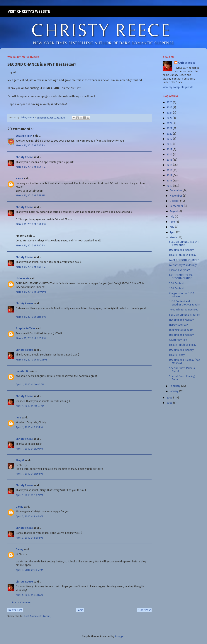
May (172, 227)
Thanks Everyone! (179, 270)
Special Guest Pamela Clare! (182, 370)
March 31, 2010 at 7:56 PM (31, 267)
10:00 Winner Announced (184, 310)
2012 (170, 175)
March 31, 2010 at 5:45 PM (31, 167)
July (172, 217)
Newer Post (15, 610)
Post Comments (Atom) (38, 616)
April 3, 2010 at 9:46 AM (29, 517)
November (176, 196)
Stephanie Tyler (26, 328)
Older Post (144, 610)
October (175, 201)
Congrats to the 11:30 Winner (182, 295)
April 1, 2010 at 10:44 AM (30, 385)
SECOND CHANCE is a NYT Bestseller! (184, 243)
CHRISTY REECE (101, 31)
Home (80, 610)
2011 (170, 181)
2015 (170, 160)
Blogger (120, 637)
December (176, 190)
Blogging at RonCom (181, 330)
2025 (170, 108)
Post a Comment (22, 603)
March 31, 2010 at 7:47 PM (31, 246)
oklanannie (23, 278)
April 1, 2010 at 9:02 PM (29, 495)
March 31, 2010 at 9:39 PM (31, 338)
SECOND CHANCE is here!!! (184, 315)
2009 (170, 398)
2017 (170, 149)
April (173, 232)
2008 (170, 403)
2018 (170, 144)
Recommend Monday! (182, 250)
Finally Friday (177, 355)
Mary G (20, 460)
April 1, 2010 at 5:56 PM (29, 474)
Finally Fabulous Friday (183, 255)
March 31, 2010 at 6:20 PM (31, 224)
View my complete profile (178, 87)
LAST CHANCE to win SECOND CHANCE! (181, 277)
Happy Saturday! (179, 325)
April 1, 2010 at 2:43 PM (29, 427)
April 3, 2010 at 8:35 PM (29, 538)
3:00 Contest (176, 283)
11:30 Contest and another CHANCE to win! (184, 303)
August (174, 211)
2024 (170, 113)
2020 (170, 134)
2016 (170, 155)
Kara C (20, 179)
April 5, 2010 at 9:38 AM (29, 595)
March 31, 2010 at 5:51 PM (30, 196)
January (174, 391)
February (175, 386)
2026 (170, 102)
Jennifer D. (22, 371)
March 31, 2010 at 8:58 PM (31, 317)
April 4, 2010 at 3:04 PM (29, 570)
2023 (170, 118)
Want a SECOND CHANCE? (184, 260)
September (177, 206)
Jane (18, 418)
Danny (19, 507)
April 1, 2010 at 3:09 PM (29, 449)
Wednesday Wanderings (183, 265)
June (173, 222)
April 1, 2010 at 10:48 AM (30, 406)
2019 (170, 139)
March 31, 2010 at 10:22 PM (31, 360)
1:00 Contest (176, 288)
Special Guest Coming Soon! (182, 378)
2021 (170, 128)
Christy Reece (24, 157)
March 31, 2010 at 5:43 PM (31, 146)
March (174, 237)
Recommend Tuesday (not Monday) (184, 362)
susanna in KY (24, 136)
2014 (170, 165)
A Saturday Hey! (178, 340)
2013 (170, 170)
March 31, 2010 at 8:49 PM (31, 292)
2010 (170, 186)
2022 (170, 123)
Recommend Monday (181, 320)
